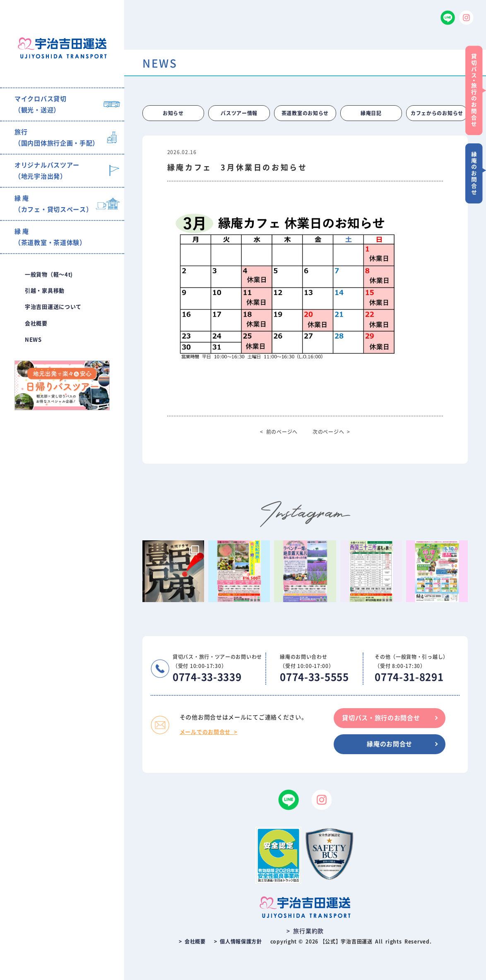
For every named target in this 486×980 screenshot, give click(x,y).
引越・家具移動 (45, 291)
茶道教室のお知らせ (305, 113)
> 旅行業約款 (305, 931)
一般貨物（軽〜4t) (49, 275)
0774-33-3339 (207, 677)
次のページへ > (331, 432)
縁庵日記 (371, 113)
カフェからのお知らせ (437, 113)
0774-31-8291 (409, 677)
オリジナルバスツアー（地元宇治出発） (47, 171)
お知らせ (173, 113)
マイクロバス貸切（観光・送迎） (41, 104)
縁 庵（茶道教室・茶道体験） (50, 237)
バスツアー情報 (239, 113)
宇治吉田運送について (53, 307)
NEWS (33, 340)
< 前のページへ (279, 432)
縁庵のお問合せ (390, 744)
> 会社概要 (192, 941)
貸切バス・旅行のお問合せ (381, 718)
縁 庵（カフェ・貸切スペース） (53, 204)
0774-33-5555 (314, 677)
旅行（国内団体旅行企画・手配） (57, 138)
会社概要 (36, 323)
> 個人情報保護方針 (238, 941)
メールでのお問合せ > (209, 732)
